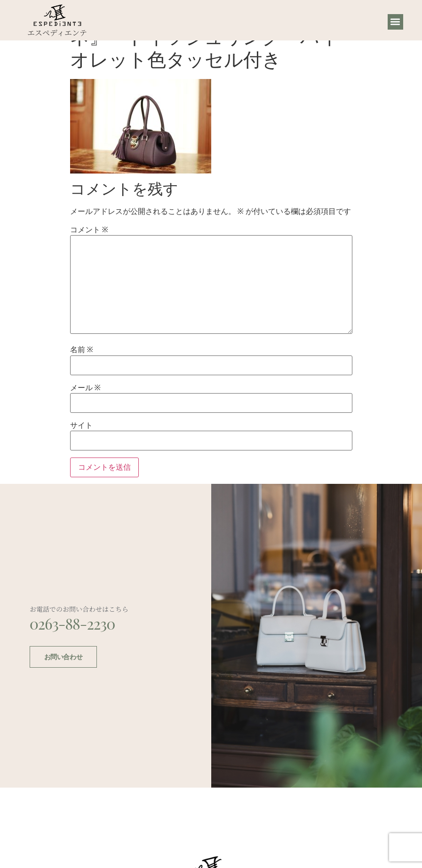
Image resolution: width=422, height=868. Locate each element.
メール (85, 388)
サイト (81, 426)
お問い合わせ (63, 656)
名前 (82, 350)
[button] (395, 22)
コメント (89, 230)
